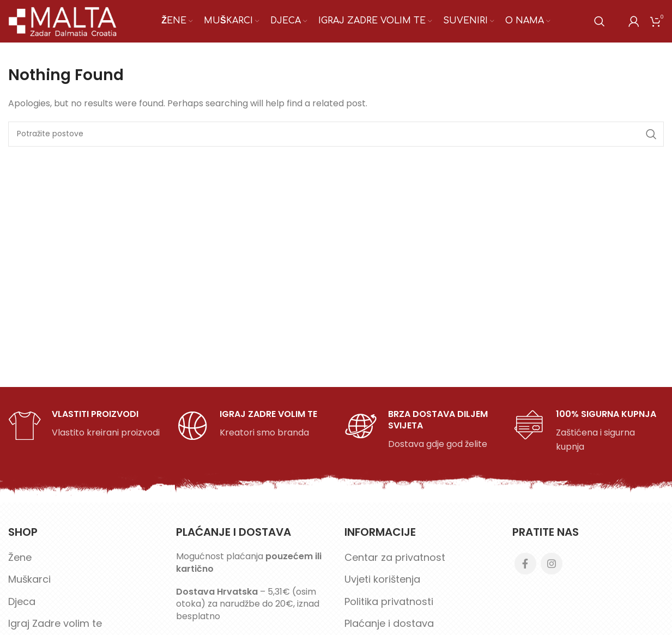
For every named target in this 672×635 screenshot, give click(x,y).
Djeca (22, 608)
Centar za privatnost (395, 564)
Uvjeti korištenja (382, 586)
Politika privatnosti (389, 608)
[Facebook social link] (525, 570)
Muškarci (29, 586)
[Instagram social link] (552, 570)
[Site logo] (63, 24)
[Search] (600, 25)
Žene (20, 564)
